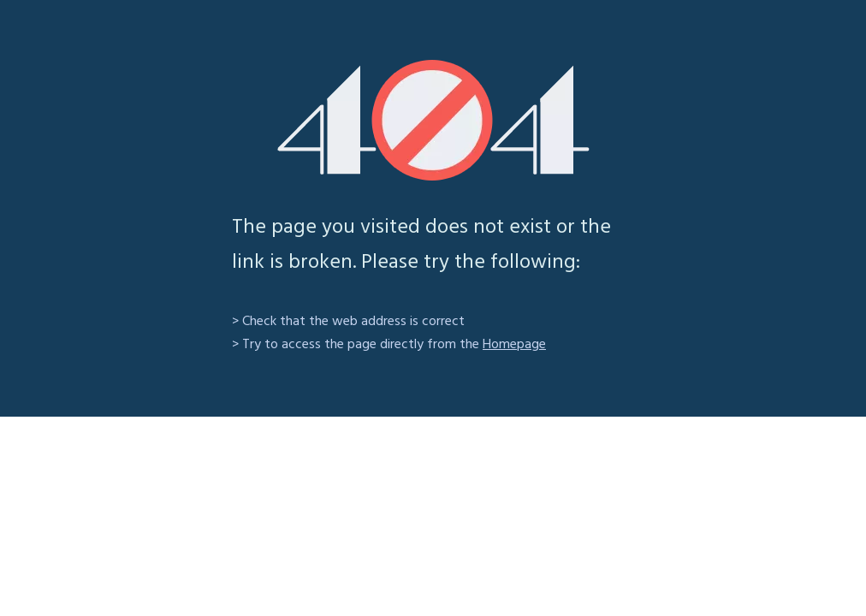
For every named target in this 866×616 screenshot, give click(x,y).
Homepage (514, 345)
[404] (433, 120)
